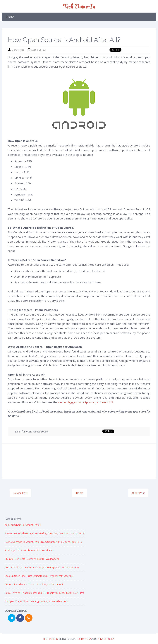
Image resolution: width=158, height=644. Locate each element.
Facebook (20, 618)
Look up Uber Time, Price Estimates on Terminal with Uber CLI (39, 576)
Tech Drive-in (79, 6)
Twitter (12, 618)
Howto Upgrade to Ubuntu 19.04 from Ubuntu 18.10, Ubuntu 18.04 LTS (43, 542)
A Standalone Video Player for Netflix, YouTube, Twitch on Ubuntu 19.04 (45, 533)
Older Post (138, 493)
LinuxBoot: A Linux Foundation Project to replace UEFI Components (42, 567)
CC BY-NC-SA (84, 639)
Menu (10, 17)
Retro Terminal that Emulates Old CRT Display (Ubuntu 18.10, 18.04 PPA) (44, 593)
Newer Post (20, 493)
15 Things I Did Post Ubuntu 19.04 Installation (29, 550)
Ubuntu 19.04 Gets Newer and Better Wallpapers (32, 559)
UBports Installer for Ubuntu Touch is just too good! (34, 584)
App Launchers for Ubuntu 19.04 (23, 525)
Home (80, 493)
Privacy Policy (106, 639)
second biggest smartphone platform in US (85, 402)
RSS (29, 618)
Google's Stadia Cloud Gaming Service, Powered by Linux (37, 601)
